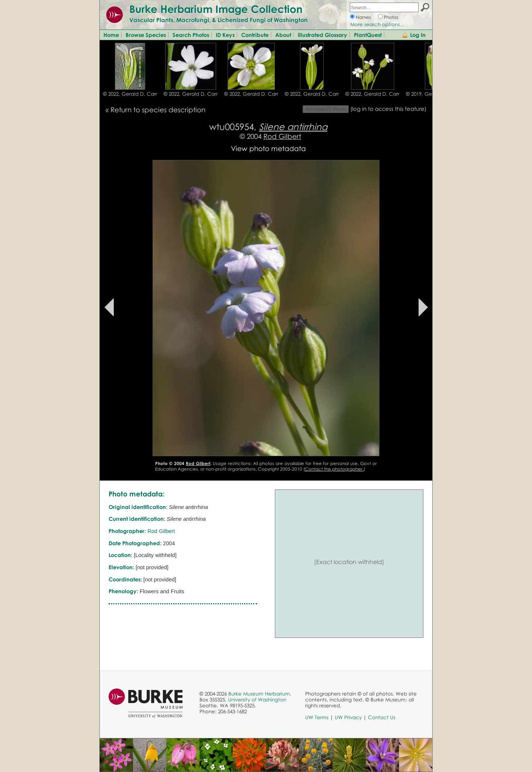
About (283, 35)
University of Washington (257, 700)
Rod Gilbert (282, 136)
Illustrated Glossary (323, 35)
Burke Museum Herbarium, (260, 694)
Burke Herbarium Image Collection (216, 9)
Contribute (255, 35)
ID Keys (225, 35)
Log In (418, 35)
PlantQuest (368, 35)
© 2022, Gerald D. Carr (130, 94)
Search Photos (191, 35)
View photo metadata (268, 148)
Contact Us (382, 717)
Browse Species (146, 35)
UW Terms (317, 717)
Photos (391, 17)
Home (111, 35)
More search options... (377, 24)
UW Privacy (348, 717)
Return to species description (158, 110)
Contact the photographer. (334, 469)
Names (363, 17)
